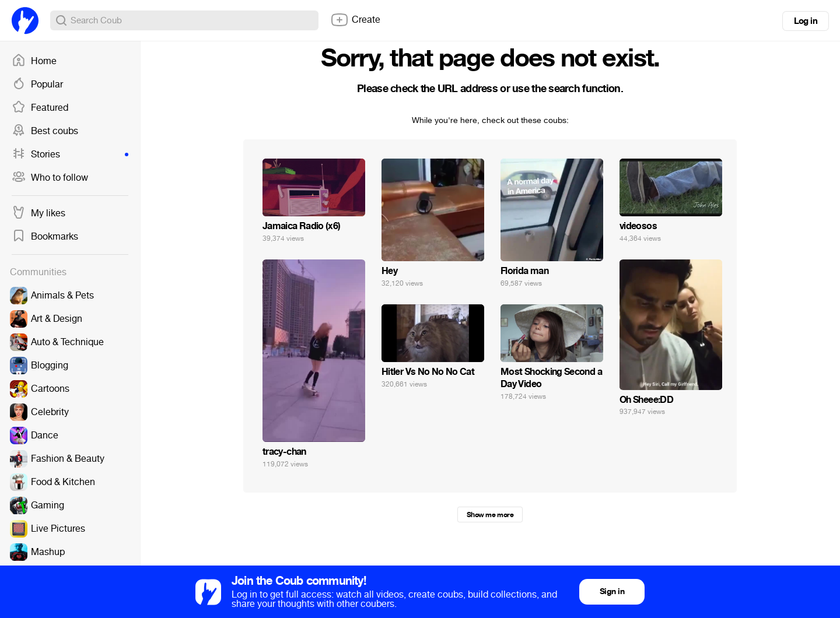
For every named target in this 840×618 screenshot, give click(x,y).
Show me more (490, 515)
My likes (38, 213)
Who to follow (50, 178)
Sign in (612, 591)
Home (34, 61)
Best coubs (45, 131)
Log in (806, 21)
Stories (70, 154)
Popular (37, 85)
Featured (40, 108)
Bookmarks (45, 237)
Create (355, 20)
